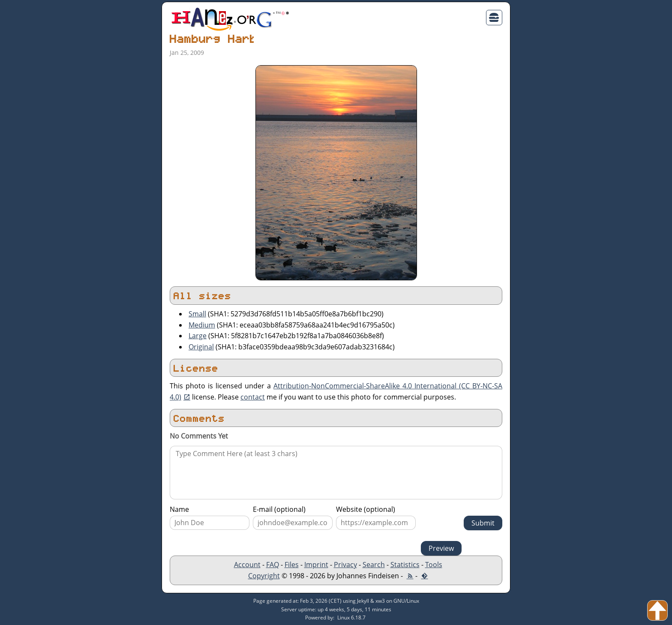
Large (198, 336)
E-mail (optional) (279, 509)
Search (374, 565)
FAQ (273, 565)
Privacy (345, 565)
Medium (202, 325)
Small (197, 314)
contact (253, 397)
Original (201, 347)
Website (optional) (366, 509)
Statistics (405, 565)
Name (179, 509)
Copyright (264, 576)
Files (292, 565)
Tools (434, 565)
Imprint (316, 565)
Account (247, 565)
